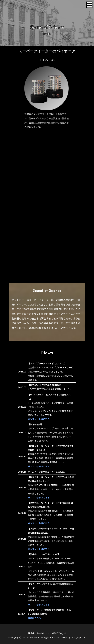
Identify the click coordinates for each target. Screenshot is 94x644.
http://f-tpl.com (79, 637)
